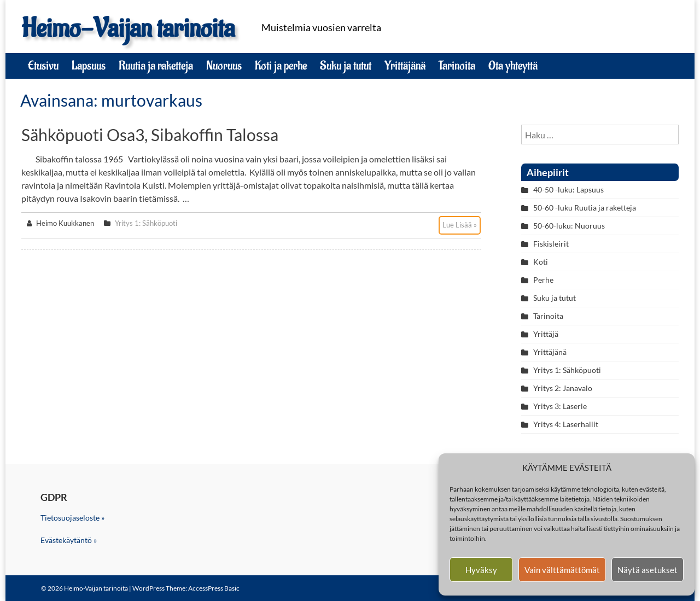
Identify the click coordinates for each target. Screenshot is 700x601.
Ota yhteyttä (513, 66)
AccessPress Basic (214, 588)
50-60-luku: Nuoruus (569, 226)
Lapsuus (89, 66)
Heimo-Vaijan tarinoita (128, 29)
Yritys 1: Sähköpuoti (146, 223)
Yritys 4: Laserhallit (566, 424)
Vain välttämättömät (562, 570)
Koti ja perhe (281, 66)
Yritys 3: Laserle (560, 406)
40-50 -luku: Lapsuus (568, 189)
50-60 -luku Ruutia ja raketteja (585, 208)
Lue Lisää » (460, 225)
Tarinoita (457, 66)
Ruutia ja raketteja (156, 66)
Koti (541, 262)
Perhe (543, 280)
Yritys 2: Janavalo (563, 388)
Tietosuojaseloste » (72, 518)
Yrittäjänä (405, 66)
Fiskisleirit (551, 244)
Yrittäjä (546, 334)
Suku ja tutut (346, 66)
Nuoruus (224, 66)
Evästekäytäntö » (69, 540)
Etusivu (43, 66)
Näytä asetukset (647, 570)
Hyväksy (481, 570)
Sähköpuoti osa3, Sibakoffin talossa (150, 135)
